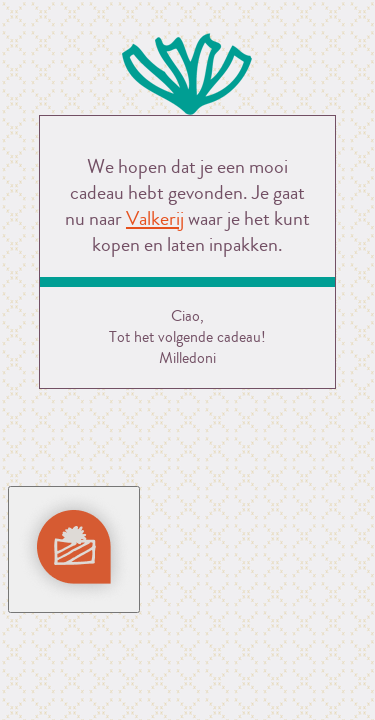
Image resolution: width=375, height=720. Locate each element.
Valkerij (155, 218)
